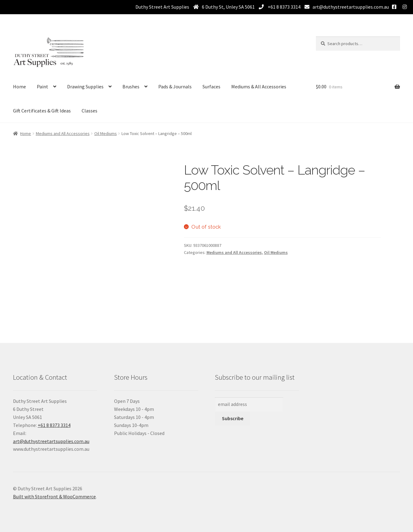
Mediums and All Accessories (63, 133)
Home (19, 87)
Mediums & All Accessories (259, 87)
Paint (43, 87)
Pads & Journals (175, 87)
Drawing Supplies (85, 87)
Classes (89, 111)
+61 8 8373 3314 (284, 7)
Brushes (131, 87)
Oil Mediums (106, 133)
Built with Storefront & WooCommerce (54, 496)
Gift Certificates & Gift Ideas (42, 111)
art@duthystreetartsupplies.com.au (351, 7)
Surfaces (211, 87)
